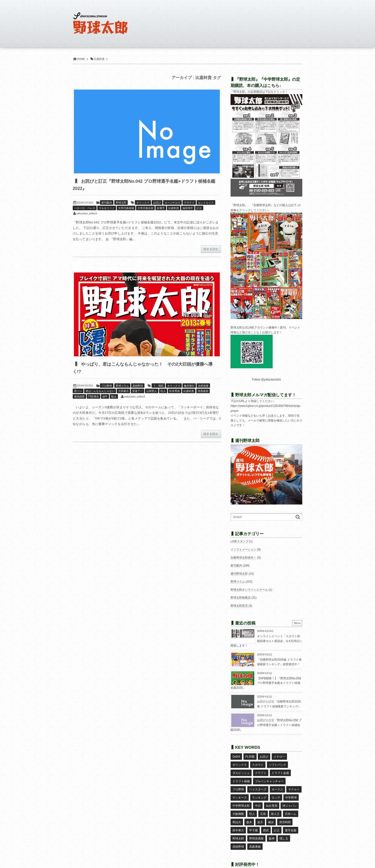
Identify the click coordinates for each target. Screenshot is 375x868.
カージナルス (172, 203)
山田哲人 (152, 391)
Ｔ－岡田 (158, 386)
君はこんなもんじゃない (100, 391)
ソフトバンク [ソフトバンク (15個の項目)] (277, 763)
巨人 (163, 391)
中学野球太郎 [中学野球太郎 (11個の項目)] (241, 798)
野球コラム (122, 386)
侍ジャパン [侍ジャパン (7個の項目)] (289, 798)
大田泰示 (123, 391)
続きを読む (211, 249)
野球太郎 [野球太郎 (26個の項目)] (238, 826)
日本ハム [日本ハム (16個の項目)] (290, 805)
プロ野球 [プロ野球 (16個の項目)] (238, 784)
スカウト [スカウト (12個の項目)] (258, 763)
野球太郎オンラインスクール (249, 590)
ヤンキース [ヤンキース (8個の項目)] (240, 791)
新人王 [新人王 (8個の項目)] (275, 805)
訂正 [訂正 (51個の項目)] (276, 819)
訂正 (199, 208)
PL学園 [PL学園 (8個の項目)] (250, 756)
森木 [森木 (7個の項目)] (249, 812)
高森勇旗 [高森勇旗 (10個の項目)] (255, 833)
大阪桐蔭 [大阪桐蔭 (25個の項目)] (238, 805)
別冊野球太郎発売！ (243, 558)
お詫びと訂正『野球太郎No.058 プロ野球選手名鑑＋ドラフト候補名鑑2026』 (266, 725)
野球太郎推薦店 (241, 598)
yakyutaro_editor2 (87, 214)
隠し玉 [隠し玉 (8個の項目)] (284, 826)
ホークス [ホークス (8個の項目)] (277, 784)
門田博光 (94, 397)
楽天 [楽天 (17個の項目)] (260, 812)
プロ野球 (107, 386)
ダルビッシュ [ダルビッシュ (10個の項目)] (241, 770)
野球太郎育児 (239, 606)
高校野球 (138, 386)
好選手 (161, 208)
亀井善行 (189, 386)
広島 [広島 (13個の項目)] (263, 805)
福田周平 (188, 208)
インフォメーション (243, 550)
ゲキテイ (189, 203)
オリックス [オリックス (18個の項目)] (240, 763)
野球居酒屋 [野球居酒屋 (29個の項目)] (256, 826)
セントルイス (206, 203)
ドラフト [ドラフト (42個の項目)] (260, 770)
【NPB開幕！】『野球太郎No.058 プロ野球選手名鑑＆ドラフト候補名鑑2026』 (266, 683)
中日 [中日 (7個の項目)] (258, 798)
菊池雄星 (79, 397)
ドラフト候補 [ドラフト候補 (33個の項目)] (241, 777)
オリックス (143, 203)
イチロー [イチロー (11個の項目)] (279, 756)
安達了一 (138, 391)
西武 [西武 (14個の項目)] (266, 819)
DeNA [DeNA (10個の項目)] (236, 756)
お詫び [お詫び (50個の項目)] (264, 756)
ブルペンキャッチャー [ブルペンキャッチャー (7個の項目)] (269, 777)
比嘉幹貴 (174, 208)
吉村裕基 (203, 386)
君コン (78, 391)
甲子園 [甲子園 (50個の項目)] (253, 819)
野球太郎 (121, 203)
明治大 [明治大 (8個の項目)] (237, 812)
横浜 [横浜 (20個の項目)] (271, 812)
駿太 (114, 397)
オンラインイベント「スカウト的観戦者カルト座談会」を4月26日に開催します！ (266, 641)
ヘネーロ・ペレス (85, 208)
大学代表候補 (126, 208)
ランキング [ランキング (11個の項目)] (259, 791)
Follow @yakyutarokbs (267, 380)
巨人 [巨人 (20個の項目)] (252, 805)
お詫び (157, 203)
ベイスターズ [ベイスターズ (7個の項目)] (258, 784)
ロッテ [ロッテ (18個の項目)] (276, 791)
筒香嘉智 (203, 391)
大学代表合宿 (145, 208)
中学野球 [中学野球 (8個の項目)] (291, 791)
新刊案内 (107, 203)
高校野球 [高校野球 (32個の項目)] (238, 833)
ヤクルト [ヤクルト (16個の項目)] (294, 784)
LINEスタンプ (240, 541)
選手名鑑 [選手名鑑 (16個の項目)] (290, 819)
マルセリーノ (107, 208)
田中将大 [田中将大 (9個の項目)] (238, 819)
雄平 (105, 397)
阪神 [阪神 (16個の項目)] (271, 826)
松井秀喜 (175, 391)
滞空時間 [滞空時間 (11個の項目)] (284, 812)
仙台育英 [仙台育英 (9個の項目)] (271, 798)
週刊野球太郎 (239, 574)
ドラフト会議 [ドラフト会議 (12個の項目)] (280, 770)
